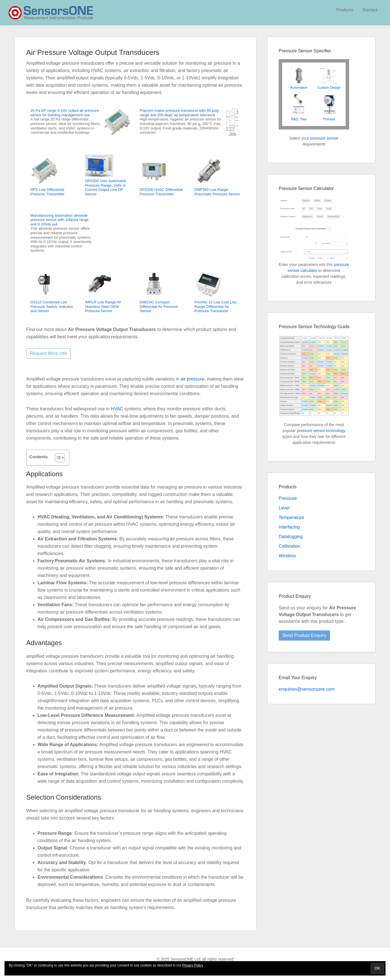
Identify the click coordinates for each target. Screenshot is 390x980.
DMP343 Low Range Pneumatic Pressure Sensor (217, 192)
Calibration (289, 546)
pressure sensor (324, 138)
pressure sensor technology (321, 431)
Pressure (288, 498)
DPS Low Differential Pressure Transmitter (47, 192)
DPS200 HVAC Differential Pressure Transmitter (161, 192)
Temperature (291, 517)
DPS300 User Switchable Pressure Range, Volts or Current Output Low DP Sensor (106, 187)
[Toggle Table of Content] (57, 458)
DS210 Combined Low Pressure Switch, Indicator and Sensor (52, 306)
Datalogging (291, 537)
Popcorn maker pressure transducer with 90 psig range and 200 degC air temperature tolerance (179, 113)
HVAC (117, 409)
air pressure (192, 379)
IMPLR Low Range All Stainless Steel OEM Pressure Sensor (103, 306)
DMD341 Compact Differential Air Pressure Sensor (159, 306)
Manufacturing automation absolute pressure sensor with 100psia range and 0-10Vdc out (59, 220)
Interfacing (289, 527)
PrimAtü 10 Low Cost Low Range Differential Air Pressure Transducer (216, 306)
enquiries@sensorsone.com (307, 689)
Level (284, 508)
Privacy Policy (193, 965)
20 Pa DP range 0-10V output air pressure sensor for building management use (65, 113)
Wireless (287, 556)
